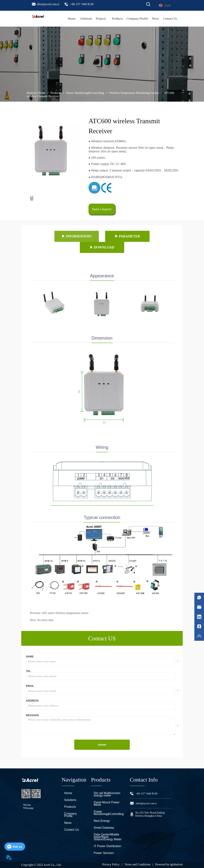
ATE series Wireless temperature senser (65, 613)
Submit (102, 745)
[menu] (121, 19)
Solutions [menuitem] (86, 19)
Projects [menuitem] (101, 19)
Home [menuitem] (72, 19)
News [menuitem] (155, 19)
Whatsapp (28, 808)
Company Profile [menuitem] (137, 19)
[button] (117, 19)
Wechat (27, 805)
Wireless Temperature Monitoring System (134, 93)
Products (56, 93)
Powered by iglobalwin (169, 864)
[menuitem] (117, 19)
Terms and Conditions (137, 864)
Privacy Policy (111, 864)
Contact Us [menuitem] (170, 19)
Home (42, 93)
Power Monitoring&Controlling (85, 93)
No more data (45, 620)
